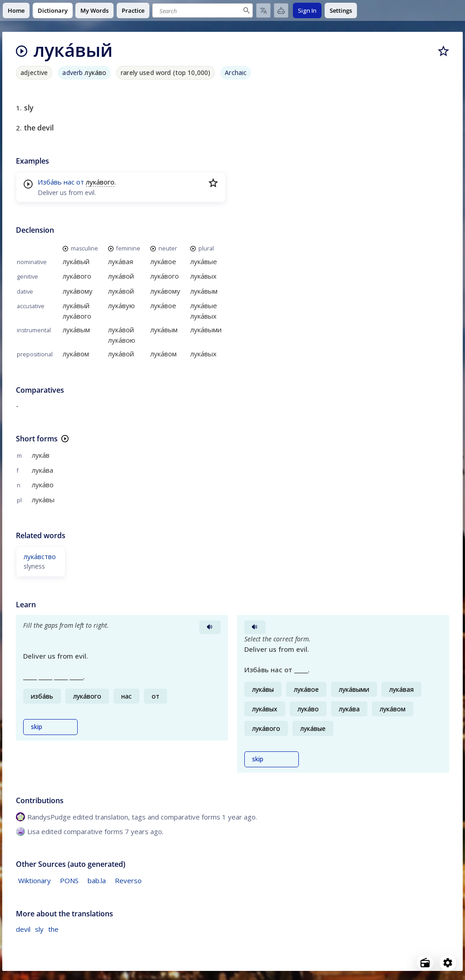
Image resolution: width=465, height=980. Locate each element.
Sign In (307, 10)
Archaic (236, 72)
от (80, 182)
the (53, 929)
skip (37, 727)
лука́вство (40, 556)
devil (23, 929)
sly (39, 929)
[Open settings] (448, 963)
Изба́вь (50, 182)
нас (69, 182)
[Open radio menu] (425, 963)
